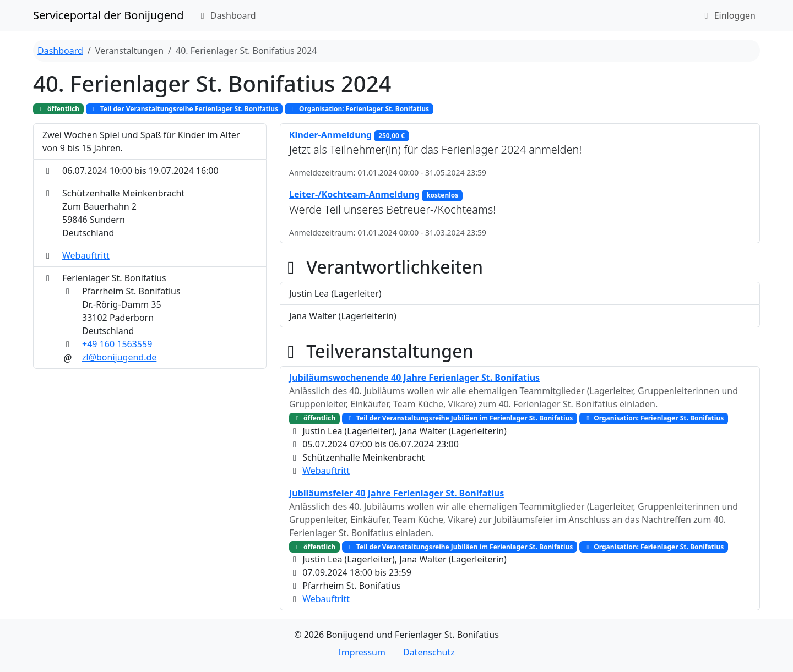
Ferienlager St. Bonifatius (237, 109)
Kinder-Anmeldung (330, 135)
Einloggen (728, 15)
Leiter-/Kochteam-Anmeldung (354, 194)
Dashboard (227, 15)
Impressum (362, 652)
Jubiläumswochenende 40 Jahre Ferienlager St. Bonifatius (414, 378)
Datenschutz (429, 652)
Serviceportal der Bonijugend (108, 15)
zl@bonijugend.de (119, 357)
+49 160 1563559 (117, 344)
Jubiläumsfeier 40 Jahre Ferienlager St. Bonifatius (397, 493)
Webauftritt (86, 255)
